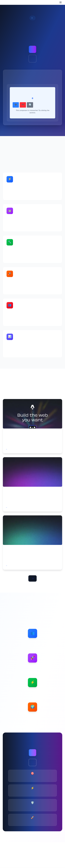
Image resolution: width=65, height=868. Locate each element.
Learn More (32, 762)
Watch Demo (32, 59)
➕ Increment (16, 105)
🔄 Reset (30, 105)
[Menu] (61, 2)
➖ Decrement (23, 105)
